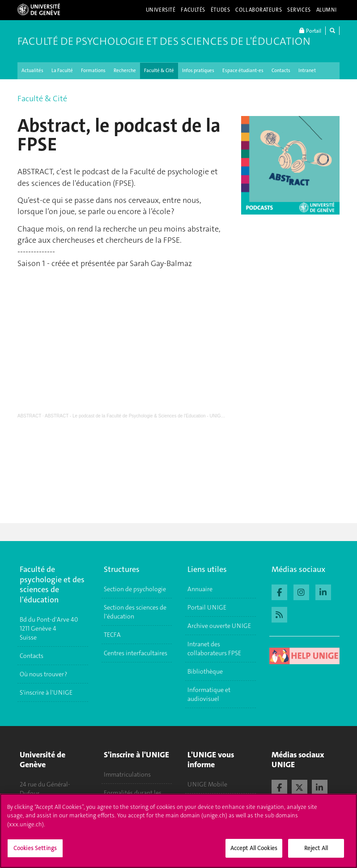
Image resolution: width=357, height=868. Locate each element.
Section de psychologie (135, 589)
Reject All (316, 848)
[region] (178, 831)
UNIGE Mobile (207, 784)
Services (299, 10)
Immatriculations (127, 774)
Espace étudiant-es (243, 71)
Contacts (281, 71)
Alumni (327, 10)
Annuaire (200, 589)
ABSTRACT (29, 416)
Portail (310, 31)
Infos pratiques (198, 71)
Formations (93, 71)
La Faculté (62, 71)
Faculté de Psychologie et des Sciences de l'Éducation (164, 41)
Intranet (307, 71)
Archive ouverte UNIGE (219, 626)
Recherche (125, 71)
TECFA (112, 635)
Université (161, 10)
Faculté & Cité (159, 71)
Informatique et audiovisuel (209, 694)
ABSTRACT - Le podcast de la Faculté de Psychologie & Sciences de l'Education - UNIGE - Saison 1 (145, 416)
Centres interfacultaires (136, 653)
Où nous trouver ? (43, 674)
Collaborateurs (259, 10)
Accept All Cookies (254, 848)
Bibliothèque (205, 671)
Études (220, 10)
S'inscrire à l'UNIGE (46, 692)
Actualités (32, 71)
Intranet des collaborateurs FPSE (214, 649)
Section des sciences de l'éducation (135, 612)
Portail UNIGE (207, 607)
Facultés (193, 10)
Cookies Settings (35, 848)
